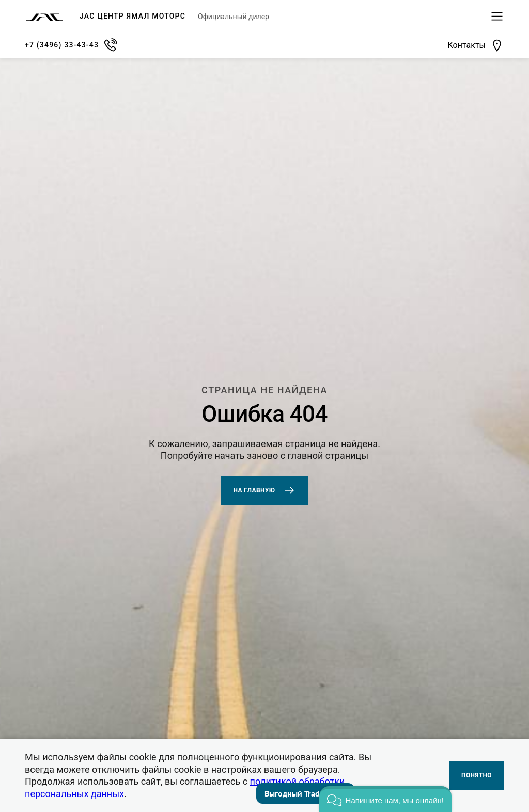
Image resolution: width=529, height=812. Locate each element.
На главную (265, 490)
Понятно (477, 775)
